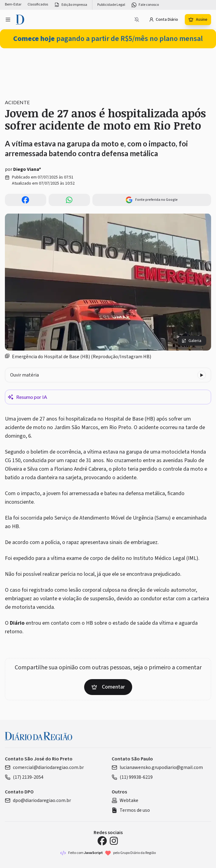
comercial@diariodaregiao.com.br (44, 767)
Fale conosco (145, 5)
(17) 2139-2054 (24, 777)
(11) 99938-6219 (132, 777)
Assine (198, 20)
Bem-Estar (13, 5)
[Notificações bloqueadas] (137, 20)
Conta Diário (164, 20)
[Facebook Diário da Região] (102, 841)
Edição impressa (71, 5)
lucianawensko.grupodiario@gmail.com (157, 767)
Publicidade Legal (111, 5)
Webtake (125, 800)
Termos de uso (131, 810)
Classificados (38, 5)
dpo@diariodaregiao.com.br (38, 800)
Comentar (108, 687)
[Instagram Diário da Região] (114, 841)
